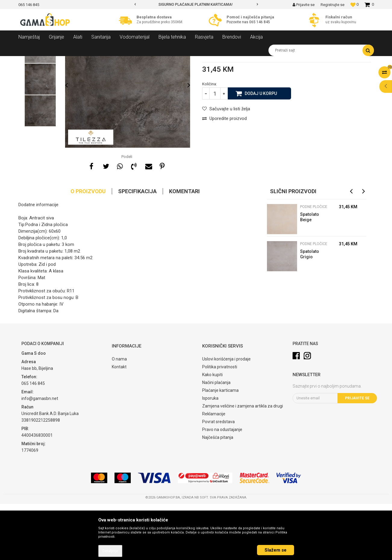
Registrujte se (332, 5)
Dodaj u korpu (261, 149)
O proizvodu (88, 247)
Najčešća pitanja (218, 493)
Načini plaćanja (216, 439)
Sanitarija (73, 61)
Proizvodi (51, 61)
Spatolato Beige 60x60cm (310, 274)
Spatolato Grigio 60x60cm (310, 311)
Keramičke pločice (102, 61)
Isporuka (210, 454)
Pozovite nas (238, 22)
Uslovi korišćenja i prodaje (226, 415)
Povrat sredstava (218, 478)
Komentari (184, 247)
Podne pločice (134, 61)
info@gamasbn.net (40, 455)
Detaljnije (110, 551)
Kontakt (119, 423)
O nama (119, 415)
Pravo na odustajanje (222, 486)
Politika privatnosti (220, 423)
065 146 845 (260, 22)
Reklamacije (214, 470)
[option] (196, 5)
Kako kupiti (212, 431)
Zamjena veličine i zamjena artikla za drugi (243, 462)
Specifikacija (137, 247)
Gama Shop (28, 61)
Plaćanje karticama (220, 446)
